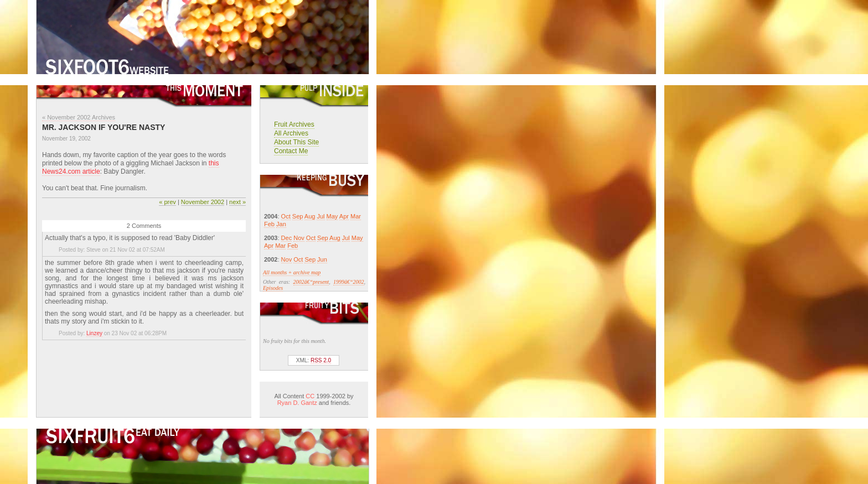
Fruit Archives (294, 124)
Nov (299, 238)
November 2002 (203, 202)
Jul (321, 216)
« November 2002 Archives (79, 117)
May (332, 216)
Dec (287, 238)
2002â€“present (311, 282)
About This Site (296, 142)
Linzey (94, 333)
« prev (167, 202)
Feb (269, 224)
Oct (286, 216)
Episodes (273, 288)
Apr (344, 216)
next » (237, 202)
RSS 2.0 (321, 360)
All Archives (291, 133)
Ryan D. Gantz (297, 403)
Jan (281, 224)
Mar (356, 216)
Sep (298, 216)
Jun (322, 259)
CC (310, 396)
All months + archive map (292, 272)
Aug (310, 216)
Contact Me (291, 151)
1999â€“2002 (349, 282)
